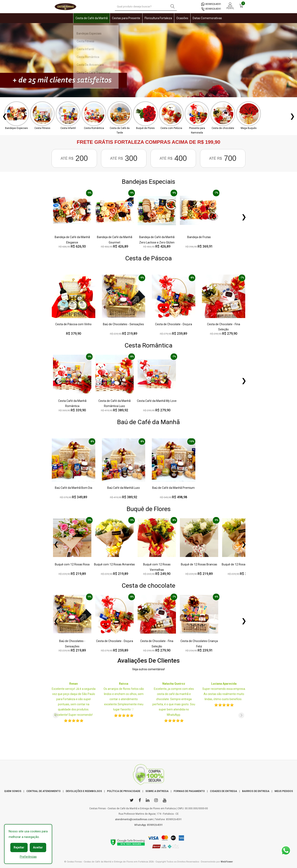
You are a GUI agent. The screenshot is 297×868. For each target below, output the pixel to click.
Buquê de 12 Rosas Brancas (199, 564)
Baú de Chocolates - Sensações (123, 324)
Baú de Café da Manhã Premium (173, 488)
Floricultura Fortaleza (158, 18)
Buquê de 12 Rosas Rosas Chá (241, 564)
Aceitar (38, 847)
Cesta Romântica (148, 345)
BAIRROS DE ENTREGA (256, 791)
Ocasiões (182, 18)
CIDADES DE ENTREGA (223, 791)
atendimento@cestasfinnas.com (134, 819)
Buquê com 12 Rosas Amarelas (114, 564)
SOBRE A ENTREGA (157, 791)
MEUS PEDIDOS (284, 791)
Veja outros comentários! (148, 669)
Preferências (28, 857)
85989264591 (211, 4)
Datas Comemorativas (207, 18)
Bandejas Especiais (148, 182)
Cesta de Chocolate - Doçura (174, 324)
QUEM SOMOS (13, 791)
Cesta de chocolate (148, 585)
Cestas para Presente (126, 18)
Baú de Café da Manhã (148, 422)
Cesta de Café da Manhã (92, 18)
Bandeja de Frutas (199, 237)
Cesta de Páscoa (148, 258)
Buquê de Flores (149, 509)
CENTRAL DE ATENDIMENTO (44, 791)
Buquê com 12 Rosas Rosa (72, 564)
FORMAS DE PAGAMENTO (189, 791)
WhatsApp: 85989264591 (149, 825)
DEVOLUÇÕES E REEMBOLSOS (84, 791)
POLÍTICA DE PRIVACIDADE (124, 791)
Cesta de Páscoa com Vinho (73, 324)
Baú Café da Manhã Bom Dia (74, 488)
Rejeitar (19, 847)
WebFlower (227, 862)
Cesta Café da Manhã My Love (157, 401)
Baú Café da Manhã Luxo (124, 488)
